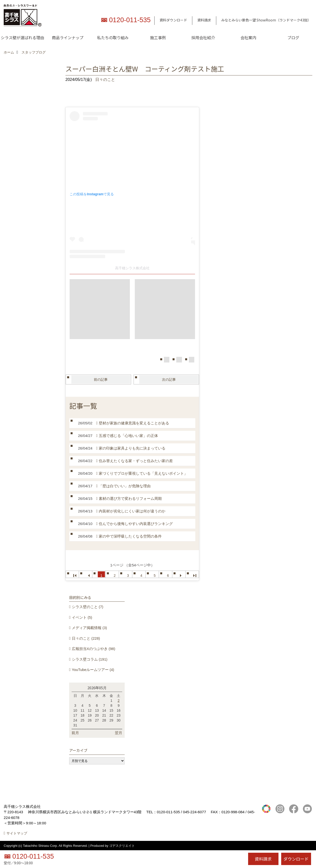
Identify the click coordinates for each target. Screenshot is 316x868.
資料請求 (204, 20)
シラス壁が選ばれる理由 (22, 37)
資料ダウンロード (173, 20)
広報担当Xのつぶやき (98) (94, 649)
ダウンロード (296, 859)
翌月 (118, 733)
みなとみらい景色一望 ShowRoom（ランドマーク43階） (266, 20)
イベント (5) (82, 617)
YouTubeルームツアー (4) (93, 670)
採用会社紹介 (203, 37)
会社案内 (248, 37)
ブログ (293, 37)
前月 (75, 733)
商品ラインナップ (68, 37)
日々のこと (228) (86, 638)
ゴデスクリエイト (122, 846)
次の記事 (169, 380)
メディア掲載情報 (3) (89, 628)
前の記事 (101, 380)
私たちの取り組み (113, 37)
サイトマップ (17, 833)
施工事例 (158, 37)
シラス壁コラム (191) (90, 659)
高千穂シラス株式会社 (132, 268)
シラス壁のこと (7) (88, 607)
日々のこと (105, 80)
